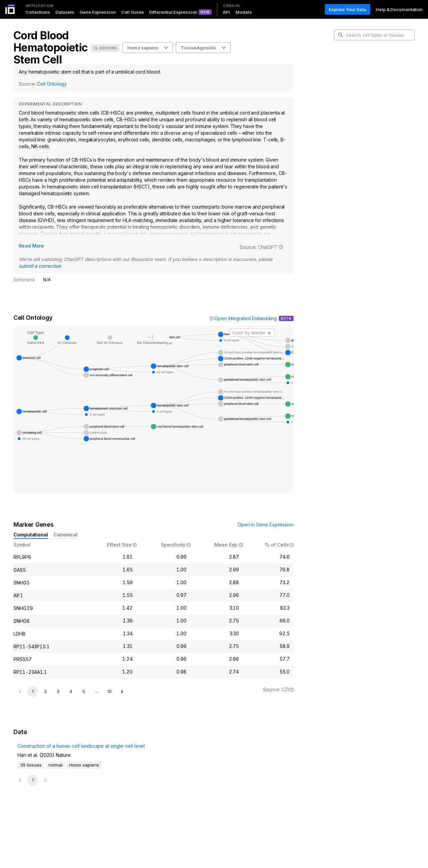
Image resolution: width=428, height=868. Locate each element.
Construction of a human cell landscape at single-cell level (59, 809)
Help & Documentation (399, 9)
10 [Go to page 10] (109, 741)
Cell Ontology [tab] (353, 76)
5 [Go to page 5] (84, 741)
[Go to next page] (122, 741)
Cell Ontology (52, 84)
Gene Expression (98, 12)
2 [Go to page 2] (46, 741)
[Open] (269, 333)
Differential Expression (173, 12)
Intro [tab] (344, 65)
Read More (31, 246)
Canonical (66, 535)
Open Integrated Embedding (246, 318)
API (226, 12)
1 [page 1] (33, 741)
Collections (38, 12)
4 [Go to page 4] (71, 741)
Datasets (65, 12)
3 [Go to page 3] (58, 741)
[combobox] (252, 333)
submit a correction (40, 266)
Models (244, 12)
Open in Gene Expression (266, 525)
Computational (31, 535)
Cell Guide (133, 12)
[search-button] (341, 35)
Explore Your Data (348, 9)
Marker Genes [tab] (354, 87)
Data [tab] (344, 97)
